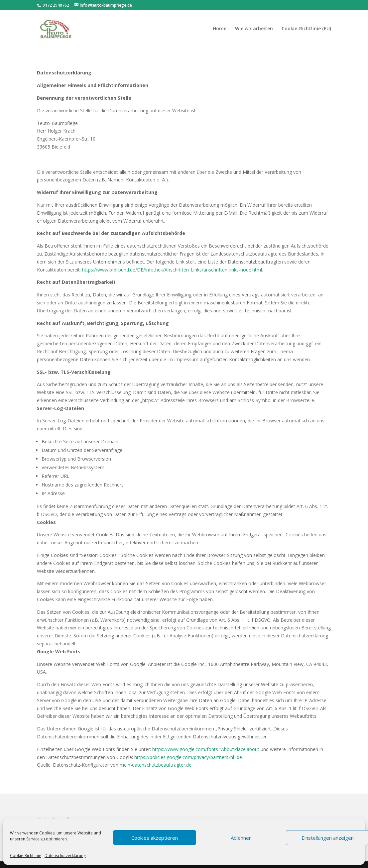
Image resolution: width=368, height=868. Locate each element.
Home (220, 29)
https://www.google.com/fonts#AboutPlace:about (206, 749)
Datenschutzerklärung (65, 856)
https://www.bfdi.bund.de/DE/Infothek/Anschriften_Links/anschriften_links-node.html (172, 270)
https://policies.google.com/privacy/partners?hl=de (188, 757)
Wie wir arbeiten (254, 29)
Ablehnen (241, 838)
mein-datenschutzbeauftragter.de (156, 765)
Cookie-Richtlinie (26, 856)
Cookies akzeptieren (155, 838)
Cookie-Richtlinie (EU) (306, 29)
